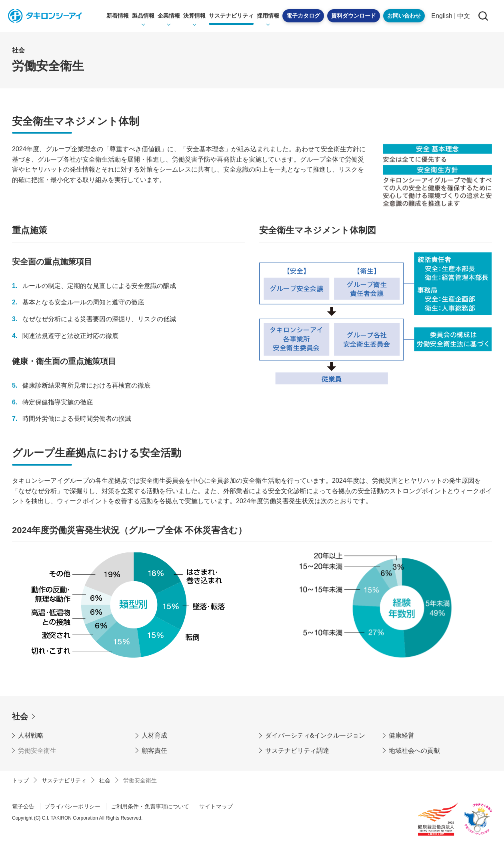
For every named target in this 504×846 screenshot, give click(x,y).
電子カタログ (303, 16)
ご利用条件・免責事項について (150, 806)
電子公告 (23, 806)
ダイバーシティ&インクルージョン (315, 735)
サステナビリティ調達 (297, 751)
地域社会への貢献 (414, 751)
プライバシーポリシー (72, 806)
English (442, 16)
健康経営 (402, 735)
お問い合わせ (404, 16)
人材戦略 (31, 735)
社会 (20, 716)
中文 (464, 16)
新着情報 (118, 16)
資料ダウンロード (354, 16)
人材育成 (154, 735)
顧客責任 (154, 751)
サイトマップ (216, 806)
